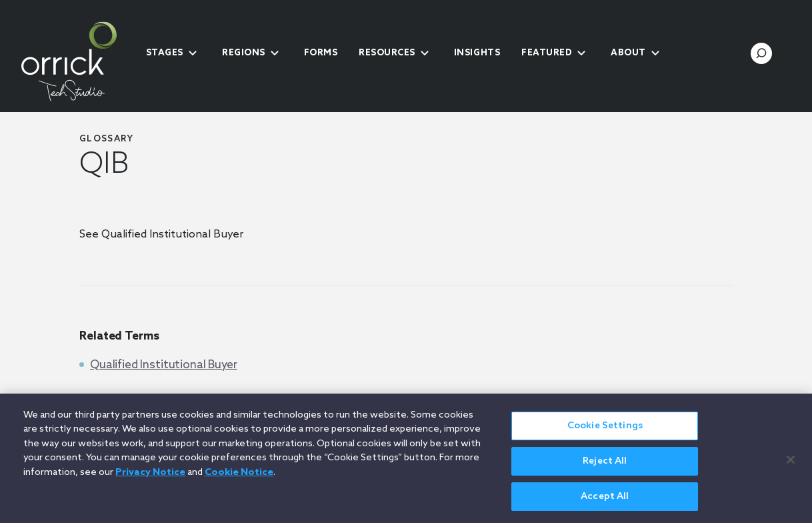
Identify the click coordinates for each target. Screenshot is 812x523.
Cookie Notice (239, 479)
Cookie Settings (605, 432)
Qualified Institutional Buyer (164, 365)
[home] (79, 61)
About (628, 53)
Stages (165, 53)
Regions (244, 53)
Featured (547, 53)
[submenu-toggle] (193, 53)
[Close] (791, 465)
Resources (387, 53)
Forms (321, 53)
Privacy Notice (150, 479)
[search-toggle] (761, 53)
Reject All (605, 467)
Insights (477, 53)
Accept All (605, 503)
